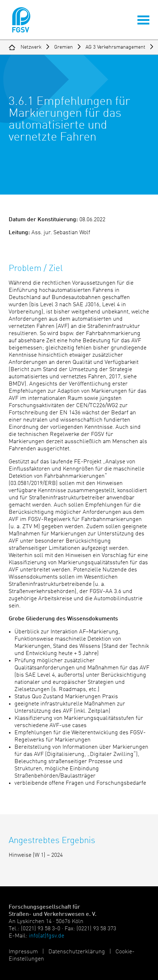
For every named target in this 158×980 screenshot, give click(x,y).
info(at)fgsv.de (47, 936)
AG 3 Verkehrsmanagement (115, 47)
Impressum (23, 952)
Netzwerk (31, 47)
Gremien (63, 47)
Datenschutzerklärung (77, 952)
